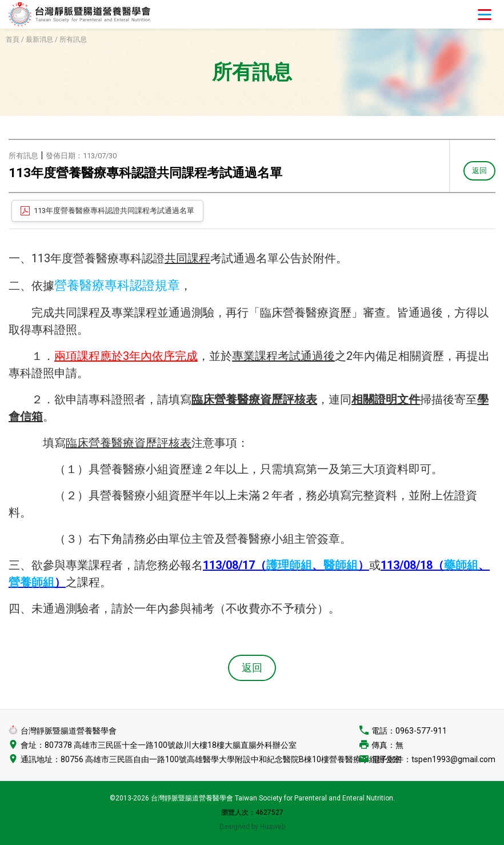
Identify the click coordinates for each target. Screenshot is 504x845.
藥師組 (461, 565)
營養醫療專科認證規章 (117, 285)
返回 (479, 170)
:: (289, 827)
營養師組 (31, 582)
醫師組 (341, 565)
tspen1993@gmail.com (453, 759)
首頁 (13, 39)
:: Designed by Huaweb (251, 827)
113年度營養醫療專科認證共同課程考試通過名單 (114, 211)
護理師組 (289, 565)
